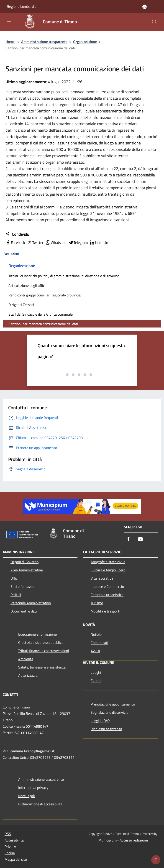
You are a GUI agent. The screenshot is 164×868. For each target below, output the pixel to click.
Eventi (96, 681)
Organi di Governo (24, 562)
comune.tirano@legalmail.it (32, 751)
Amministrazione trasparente (44, 42)
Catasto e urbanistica (107, 595)
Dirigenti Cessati (21, 305)
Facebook (15, 242)
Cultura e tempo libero (108, 570)
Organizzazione (85, 42)
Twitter (35, 242)
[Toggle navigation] (9, 21)
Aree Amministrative (27, 570)
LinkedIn (99, 242)
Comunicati (99, 643)
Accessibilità (14, 840)
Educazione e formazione (37, 634)
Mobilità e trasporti (105, 611)
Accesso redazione (134, 840)
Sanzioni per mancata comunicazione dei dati (43, 324)
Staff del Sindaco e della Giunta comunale (41, 314)
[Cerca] (154, 22)
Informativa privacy (33, 788)
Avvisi (95, 651)
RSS (8, 834)
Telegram (78, 242)
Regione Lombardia (22, 6)
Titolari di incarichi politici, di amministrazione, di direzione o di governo (64, 276)
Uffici (14, 578)
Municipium (108, 840)
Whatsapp (56, 242)
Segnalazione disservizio (109, 712)
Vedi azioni (15, 254)
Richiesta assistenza (106, 729)
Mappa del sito (16, 859)
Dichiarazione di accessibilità (40, 804)
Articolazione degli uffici (27, 285)
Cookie (10, 853)
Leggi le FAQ (100, 721)
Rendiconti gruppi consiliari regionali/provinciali (45, 295)
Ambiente (26, 659)
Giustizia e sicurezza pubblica (41, 642)
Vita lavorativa (102, 578)
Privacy (10, 847)
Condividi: (17, 234)
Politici (16, 595)
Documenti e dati (24, 611)
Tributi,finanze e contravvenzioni (44, 651)
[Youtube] (140, 539)
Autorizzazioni (29, 675)
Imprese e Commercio (107, 586)
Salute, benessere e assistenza (42, 667)
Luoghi (96, 672)
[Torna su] (156, 860)
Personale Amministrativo (31, 603)
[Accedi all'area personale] (145, 7)
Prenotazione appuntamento (113, 704)
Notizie (96, 634)
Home (10, 42)
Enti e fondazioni (23, 586)
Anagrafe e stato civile (108, 562)
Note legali (27, 796)
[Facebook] (128, 539)
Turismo (97, 603)
